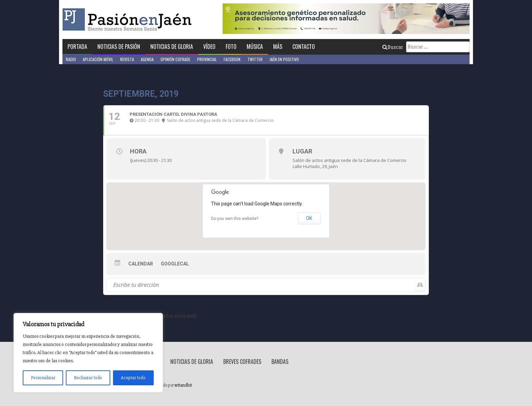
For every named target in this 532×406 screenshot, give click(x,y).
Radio (71, 59)
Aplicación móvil (98, 59)
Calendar (141, 264)
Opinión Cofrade (175, 59)
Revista (127, 59)
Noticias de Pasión (119, 47)
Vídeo (209, 47)
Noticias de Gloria (172, 47)
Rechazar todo (88, 378)
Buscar (393, 47)
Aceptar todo (133, 378)
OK (309, 218)
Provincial (207, 59)
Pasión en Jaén (129, 20)
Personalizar (43, 378)
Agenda (147, 59)
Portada (77, 47)
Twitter (255, 59)
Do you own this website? (235, 219)
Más (278, 47)
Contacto (304, 47)
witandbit (183, 385)
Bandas (280, 362)
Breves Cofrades (242, 362)
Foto (231, 47)
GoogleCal (175, 264)
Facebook (232, 59)
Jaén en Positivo (284, 59)
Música (255, 47)
